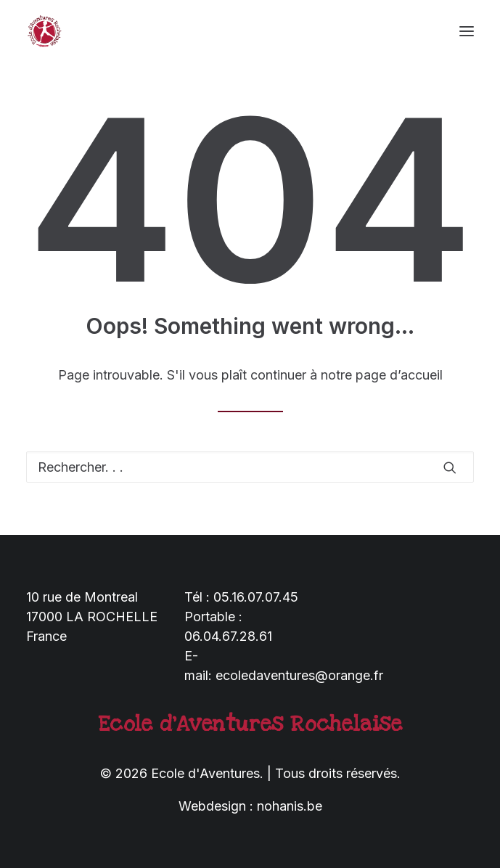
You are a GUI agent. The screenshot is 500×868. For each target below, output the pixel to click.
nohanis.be (290, 806)
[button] (467, 31)
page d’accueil (399, 375)
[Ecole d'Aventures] (44, 31)
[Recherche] (250, 467)
